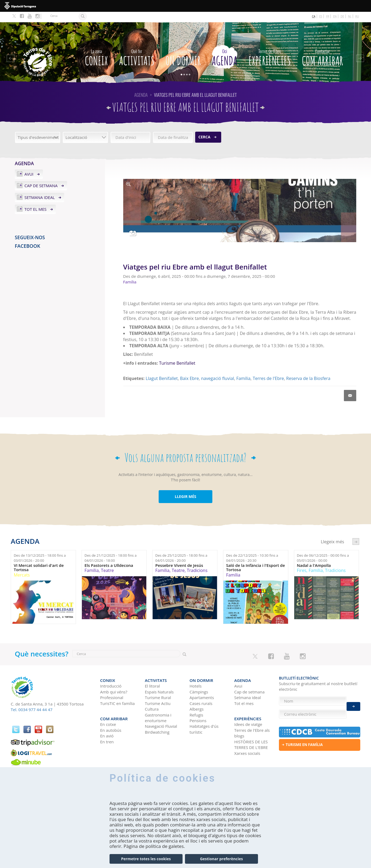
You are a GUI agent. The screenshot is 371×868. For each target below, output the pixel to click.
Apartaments (202, 685)
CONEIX (96, 46)
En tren (107, 726)
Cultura (152, 696)
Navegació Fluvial (161, 713)
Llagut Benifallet (162, 368)
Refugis (196, 702)
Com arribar (322, 46)
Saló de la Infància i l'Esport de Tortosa (255, 557)
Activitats (137, 46)
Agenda (225, 46)
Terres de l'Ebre (268, 368)
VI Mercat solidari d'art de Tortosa (39, 557)
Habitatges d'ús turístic (204, 716)
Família (243, 368)
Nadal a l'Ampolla (314, 555)
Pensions (198, 707)
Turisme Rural (158, 685)
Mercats (22, 564)
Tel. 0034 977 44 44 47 (32, 699)
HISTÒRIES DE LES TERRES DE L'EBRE (251, 729)
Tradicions (197, 560)
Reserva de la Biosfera (308, 368)
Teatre (107, 560)
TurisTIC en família (117, 690)
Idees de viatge (248, 709)
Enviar (353, 703)
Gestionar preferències (221, 859)
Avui (29, 163)
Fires (302, 560)
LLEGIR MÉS (185, 486)
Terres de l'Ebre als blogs (252, 717)
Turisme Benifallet (177, 353)
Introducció (111, 673)
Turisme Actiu (158, 690)
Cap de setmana (41, 175)
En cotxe (108, 709)
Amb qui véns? (114, 679)
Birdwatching (157, 719)
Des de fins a (40, 547)
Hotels (196, 673)
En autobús (111, 715)
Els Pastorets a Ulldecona (109, 555)
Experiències (270, 46)
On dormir (183, 46)
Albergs (197, 696)
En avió (107, 720)
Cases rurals (201, 690)
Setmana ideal (40, 187)
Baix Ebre (190, 368)
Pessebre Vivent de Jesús (179, 555)
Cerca (204, 126)
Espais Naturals (159, 679)
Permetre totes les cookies (146, 859)
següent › (356, 531)
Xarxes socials (247, 738)
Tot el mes (35, 199)
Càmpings (199, 679)
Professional (112, 685)
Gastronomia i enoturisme (158, 705)
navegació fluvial (218, 368)
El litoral (152, 673)
